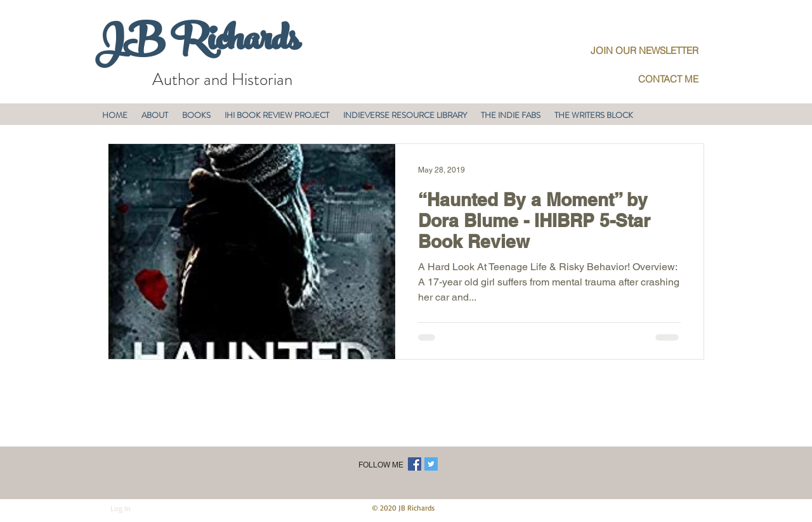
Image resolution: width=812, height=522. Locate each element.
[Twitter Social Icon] (431, 464)
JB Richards (197, 44)
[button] (155, 115)
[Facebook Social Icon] (415, 464)
